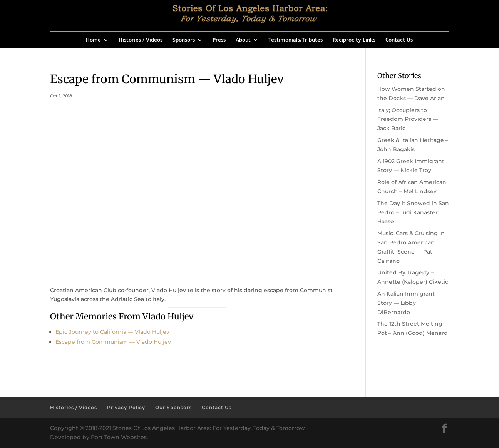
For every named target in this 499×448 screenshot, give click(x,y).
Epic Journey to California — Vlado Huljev (112, 332)
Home (93, 41)
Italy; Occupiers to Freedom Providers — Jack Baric (408, 119)
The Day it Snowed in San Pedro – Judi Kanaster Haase (413, 212)
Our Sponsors (173, 407)
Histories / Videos (141, 41)
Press (219, 41)
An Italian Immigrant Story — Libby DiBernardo (406, 303)
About (243, 41)
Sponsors (184, 41)
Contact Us (399, 41)
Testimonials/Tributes (296, 41)
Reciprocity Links (354, 41)
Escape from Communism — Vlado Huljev (113, 342)
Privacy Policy (126, 407)
